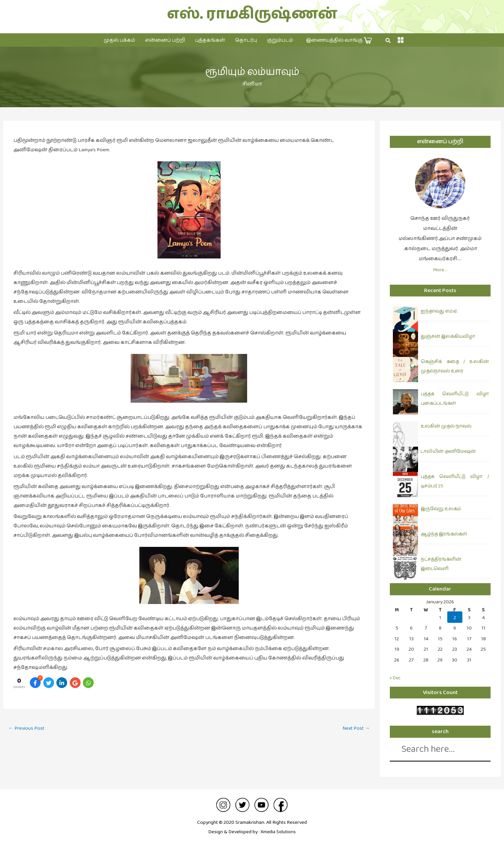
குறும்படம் (280, 40)
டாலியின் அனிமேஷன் (448, 451)
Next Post (355, 729)
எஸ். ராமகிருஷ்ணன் (252, 14)
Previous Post (28, 729)
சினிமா (252, 84)
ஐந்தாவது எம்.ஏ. (439, 311)
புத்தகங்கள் (210, 40)
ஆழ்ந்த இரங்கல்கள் (444, 534)
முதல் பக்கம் (119, 40)
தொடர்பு (246, 40)
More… (440, 270)
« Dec (396, 678)
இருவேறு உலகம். (441, 509)
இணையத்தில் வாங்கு (339, 41)
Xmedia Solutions (278, 832)
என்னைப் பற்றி (165, 40)
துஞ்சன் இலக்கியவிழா (448, 336)
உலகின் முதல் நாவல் (446, 426)
